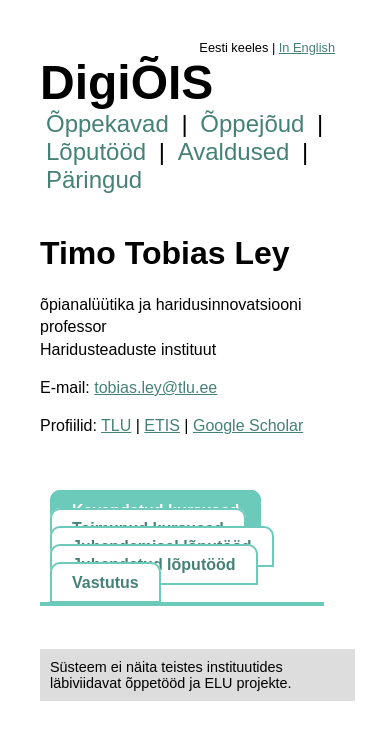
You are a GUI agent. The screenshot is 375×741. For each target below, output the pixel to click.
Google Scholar (248, 425)
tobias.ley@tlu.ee (155, 387)
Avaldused (234, 151)
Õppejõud (252, 123)
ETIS (162, 425)
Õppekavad (107, 123)
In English (307, 47)
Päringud (94, 179)
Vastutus (105, 582)
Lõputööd (96, 151)
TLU (116, 425)
